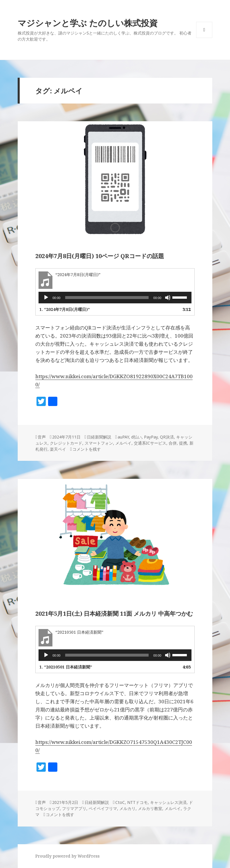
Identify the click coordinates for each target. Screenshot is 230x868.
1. (65, 309)
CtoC (120, 802)
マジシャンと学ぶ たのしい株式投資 (88, 23)
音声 (42, 437)
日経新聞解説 (99, 437)
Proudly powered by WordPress (67, 856)
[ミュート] (168, 298)
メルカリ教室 (150, 808)
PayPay (151, 437)
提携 (183, 443)
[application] (115, 298)
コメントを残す (87, 449)
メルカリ (127, 808)
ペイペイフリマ (103, 808)
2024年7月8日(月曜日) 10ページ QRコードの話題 (100, 256)
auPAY (123, 437)
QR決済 (167, 437)
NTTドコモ (137, 802)
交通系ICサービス (150, 443)
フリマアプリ (74, 808)
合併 (173, 443)
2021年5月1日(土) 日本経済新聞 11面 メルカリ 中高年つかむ (114, 614)
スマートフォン (99, 443)
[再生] (46, 298)
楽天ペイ (58, 449)
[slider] (107, 298)
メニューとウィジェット (204, 38)
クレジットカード (66, 443)
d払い (136, 437)
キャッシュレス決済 (168, 802)
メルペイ (123, 443)
